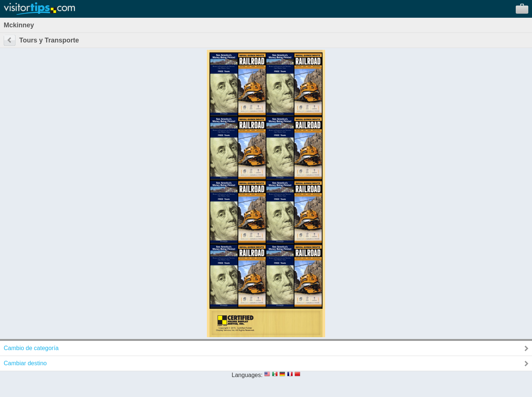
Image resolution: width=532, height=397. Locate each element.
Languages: (247, 375)
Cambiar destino (25, 363)
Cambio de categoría (31, 348)
